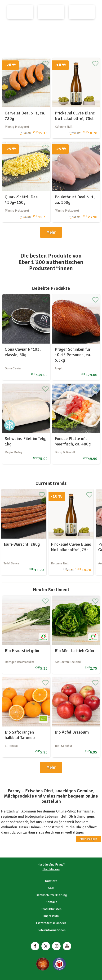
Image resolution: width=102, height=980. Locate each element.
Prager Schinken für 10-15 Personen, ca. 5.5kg (73, 355)
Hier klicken (51, 869)
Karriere (51, 881)
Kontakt (51, 902)
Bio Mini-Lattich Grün (74, 651)
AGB (51, 888)
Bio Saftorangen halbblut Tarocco (20, 735)
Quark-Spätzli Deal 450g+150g (22, 200)
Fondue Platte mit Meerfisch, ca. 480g (73, 441)
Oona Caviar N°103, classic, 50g (23, 352)
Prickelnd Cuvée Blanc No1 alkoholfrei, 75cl (75, 116)
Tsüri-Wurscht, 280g (22, 544)
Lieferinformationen (51, 930)
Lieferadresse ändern (51, 923)
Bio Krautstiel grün (22, 651)
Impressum (51, 916)
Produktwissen (51, 909)
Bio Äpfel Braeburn (72, 732)
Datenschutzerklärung (51, 895)
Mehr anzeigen (88, 839)
